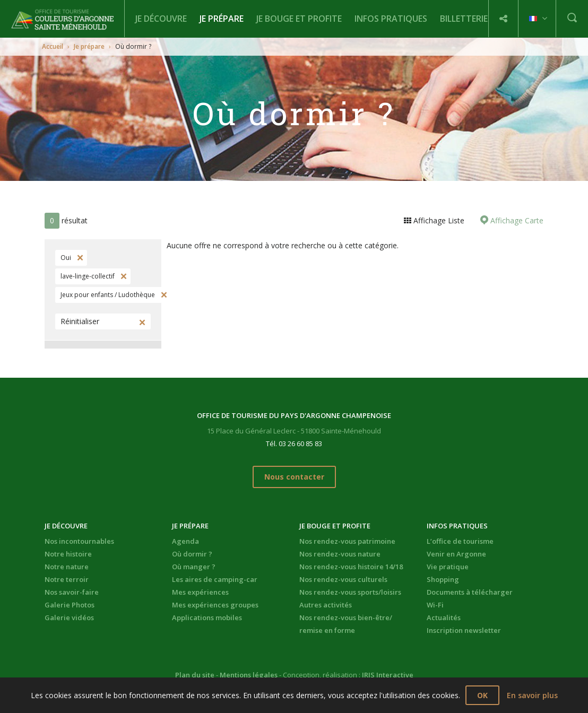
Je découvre (161, 19)
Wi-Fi (435, 605)
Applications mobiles (207, 618)
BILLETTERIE (464, 19)
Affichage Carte (516, 220)
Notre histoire (68, 554)
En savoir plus (532, 695)
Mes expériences (200, 592)
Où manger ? (194, 567)
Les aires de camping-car (215, 579)
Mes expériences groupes (215, 605)
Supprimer (79, 258)
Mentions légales (249, 675)
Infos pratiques (391, 19)
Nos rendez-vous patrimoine (347, 541)
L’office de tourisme (460, 541)
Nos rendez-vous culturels (343, 579)
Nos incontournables (79, 541)
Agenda (185, 541)
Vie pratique (448, 567)
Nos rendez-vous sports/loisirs (350, 592)
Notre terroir (67, 579)
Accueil (53, 46)
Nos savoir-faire (72, 592)
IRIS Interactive (388, 675)
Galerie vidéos (69, 618)
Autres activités (326, 605)
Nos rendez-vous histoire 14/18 (351, 567)
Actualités (444, 618)
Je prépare (222, 19)
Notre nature (67, 567)
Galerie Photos (70, 605)
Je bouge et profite (299, 19)
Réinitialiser (80, 321)
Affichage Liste (438, 220)
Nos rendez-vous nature (340, 554)
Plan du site (195, 675)
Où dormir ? (192, 554)
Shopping (443, 579)
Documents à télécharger (470, 592)
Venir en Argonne (456, 554)
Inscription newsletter (464, 630)
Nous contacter (294, 477)
